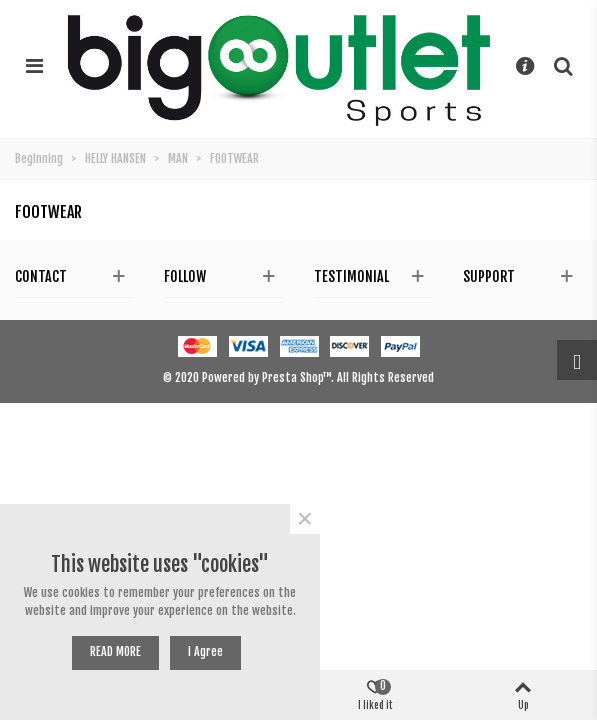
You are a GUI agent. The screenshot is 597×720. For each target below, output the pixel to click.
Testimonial (351, 276)
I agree (205, 651)
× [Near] (305, 519)
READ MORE (115, 651)
